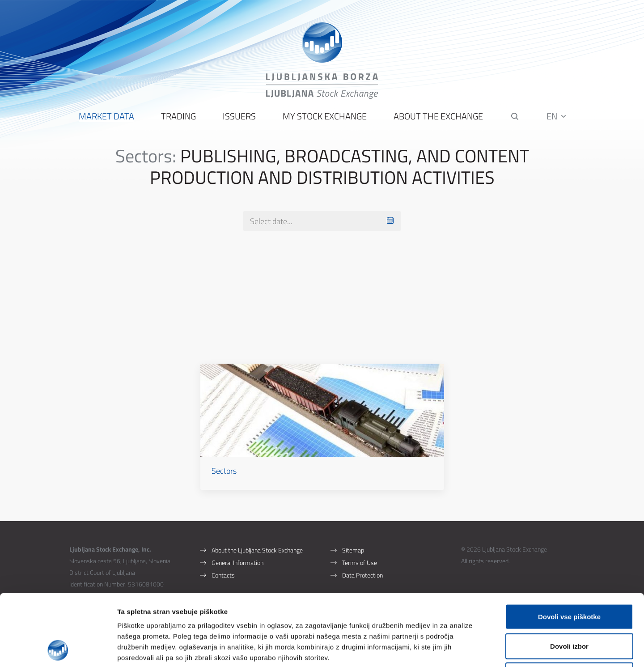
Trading (178, 117)
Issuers (239, 117)
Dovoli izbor (569, 579)
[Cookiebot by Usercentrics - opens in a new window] (58, 650)
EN (556, 116)
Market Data (106, 117)
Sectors (224, 471)
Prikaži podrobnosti (466, 649)
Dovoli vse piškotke (569, 550)
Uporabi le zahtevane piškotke (569, 608)
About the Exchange (438, 117)
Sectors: (146, 156)
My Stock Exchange (325, 117)
